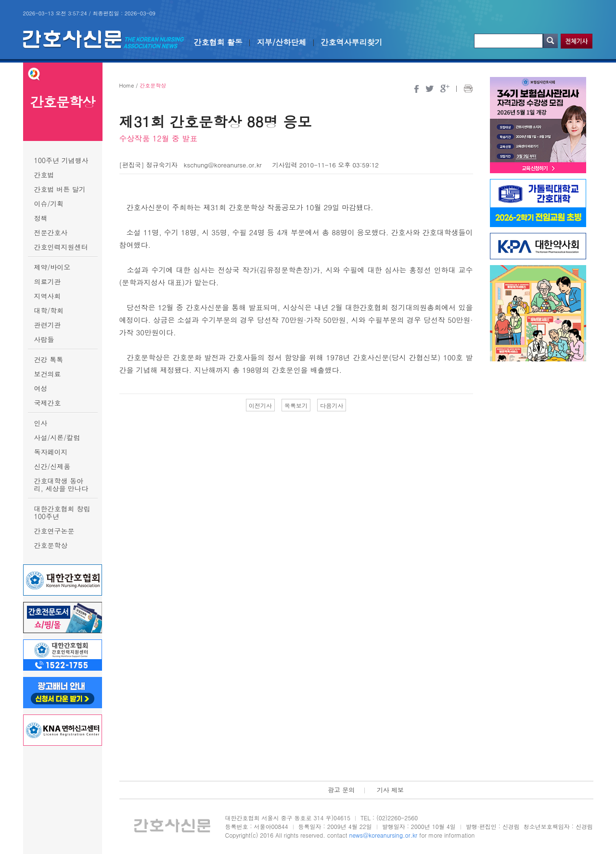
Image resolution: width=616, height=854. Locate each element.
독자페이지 (51, 452)
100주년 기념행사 (61, 160)
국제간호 (48, 403)
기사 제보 (390, 790)
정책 (41, 218)
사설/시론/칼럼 (57, 437)
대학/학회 (49, 310)
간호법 (44, 175)
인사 (41, 423)
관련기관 (48, 325)
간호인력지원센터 (61, 247)
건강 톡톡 (49, 359)
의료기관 (48, 281)
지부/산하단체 (282, 42)
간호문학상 (51, 545)
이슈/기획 (49, 204)
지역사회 (48, 296)
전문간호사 (51, 232)
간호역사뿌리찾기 (352, 42)
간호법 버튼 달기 (60, 189)
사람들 (44, 339)
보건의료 (48, 374)
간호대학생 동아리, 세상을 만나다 (61, 484)
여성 (41, 388)
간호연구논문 (54, 531)
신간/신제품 (52, 466)
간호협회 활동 (218, 42)
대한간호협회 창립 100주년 (62, 512)
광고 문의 (341, 790)
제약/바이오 (52, 267)
